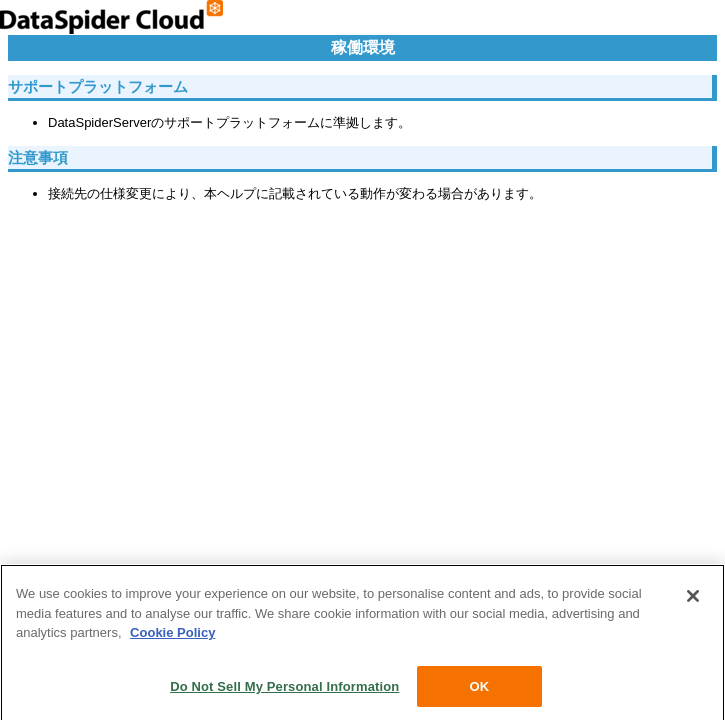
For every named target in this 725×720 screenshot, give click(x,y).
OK (479, 689)
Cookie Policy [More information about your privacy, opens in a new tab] (172, 635)
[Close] (693, 599)
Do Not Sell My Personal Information (284, 689)
